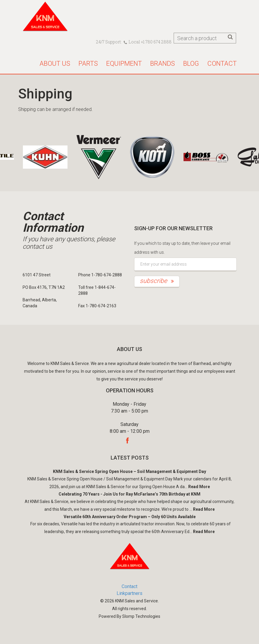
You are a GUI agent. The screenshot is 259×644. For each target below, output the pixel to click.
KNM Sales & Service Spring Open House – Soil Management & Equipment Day (129, 471)
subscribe (157, 281)
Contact (222, 64)
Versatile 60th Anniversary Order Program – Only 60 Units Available (130, 517)
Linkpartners (129, 593)
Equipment (124, 64)
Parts (88, 64)
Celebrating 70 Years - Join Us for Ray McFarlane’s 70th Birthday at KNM (129, 494)
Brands (163, 64)
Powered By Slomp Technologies (129, 616)
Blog (191, 64)
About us (55, 64)
